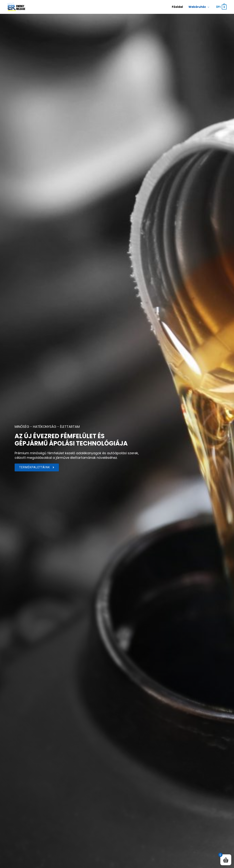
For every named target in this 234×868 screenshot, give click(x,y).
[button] (37, 467)
